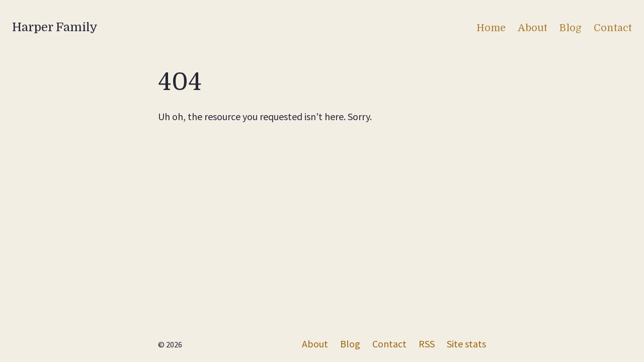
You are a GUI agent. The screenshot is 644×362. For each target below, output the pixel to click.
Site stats (466, 344)
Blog (571, 28)
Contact (613, 28)
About (533, 28)
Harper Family (55, 27)
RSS (427, 344)
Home (491, 28)
